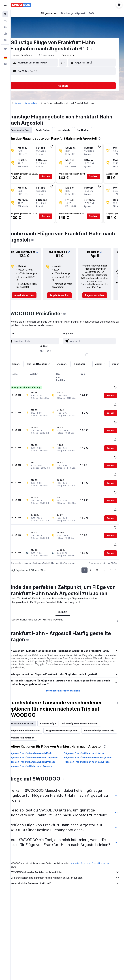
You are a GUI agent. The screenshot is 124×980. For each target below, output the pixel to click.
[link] (32, 298)
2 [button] (91, 558)
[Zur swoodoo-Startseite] (21, 5)
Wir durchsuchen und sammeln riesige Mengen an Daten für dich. (69, 891)
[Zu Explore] (5, 40)
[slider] (92, 358)
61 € (93, 49)
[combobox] (77, 55)
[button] (5, 5)
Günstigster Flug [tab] (28, 130)
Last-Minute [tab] (72, 130)
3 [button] (97, 558)
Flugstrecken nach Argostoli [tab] (70, 728)
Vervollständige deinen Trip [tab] (34, 735)
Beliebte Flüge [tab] (57, 721)
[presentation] (101, 49)
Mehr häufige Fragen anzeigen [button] (67, 688)
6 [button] (110, 558)
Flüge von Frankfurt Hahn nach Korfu (88, 751)
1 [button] (84, 558)
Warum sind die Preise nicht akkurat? (69, 896)
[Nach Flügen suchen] (5, 14)
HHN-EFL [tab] (67, 606)
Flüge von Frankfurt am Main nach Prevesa (41, 763)
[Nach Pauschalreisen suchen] (5, 34)
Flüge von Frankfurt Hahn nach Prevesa (39, 767)
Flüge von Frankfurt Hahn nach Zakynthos (91, 763)
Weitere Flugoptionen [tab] (68, 735)
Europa (27, 103)
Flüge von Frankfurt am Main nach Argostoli (92, 755)
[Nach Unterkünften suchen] (5, 21)
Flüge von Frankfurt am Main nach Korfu (39, 751)
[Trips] (5, 49)
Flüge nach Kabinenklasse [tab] (34, 728)
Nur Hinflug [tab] (92, 130)
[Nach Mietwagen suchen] (5, 27)
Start (17, 103)
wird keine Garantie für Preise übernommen (99, 874)
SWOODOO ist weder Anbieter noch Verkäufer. (69, 885)
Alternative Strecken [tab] (31, 721)
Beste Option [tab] (51, 130)
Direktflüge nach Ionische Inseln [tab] (89, 721)
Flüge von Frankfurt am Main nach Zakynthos (36, 757)
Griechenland (40, 103)
